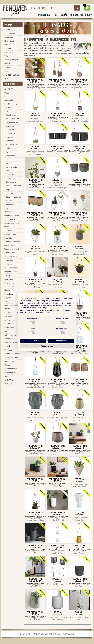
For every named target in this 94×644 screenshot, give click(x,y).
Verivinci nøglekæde (12, 354)
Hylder (8, 111)
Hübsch (7, 45)
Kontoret (8, 324)
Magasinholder (10, 234)
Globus (8, 148)
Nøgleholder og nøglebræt (12, 124)
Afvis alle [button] (33, 341)
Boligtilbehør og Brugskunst (45, 36)
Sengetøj (9, 204)
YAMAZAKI (9, 67)
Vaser (8, 152)
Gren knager (9, 279)
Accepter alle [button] (61, 341)
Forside (33, 36)
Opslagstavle (11, 178)
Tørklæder (8, 350)
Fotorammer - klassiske (10, 288)
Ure (7, 159)
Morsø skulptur (11, 167)
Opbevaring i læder (12, 216)
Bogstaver (10, 190)
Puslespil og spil (12, 156)
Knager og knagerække (9, 98)
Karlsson (8, 49)
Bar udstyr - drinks (12, 313)
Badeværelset (10, 320)
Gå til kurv (86, 15)
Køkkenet (8, 316)
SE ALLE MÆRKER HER (12, 77)
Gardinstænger (12, 193)
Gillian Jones (9, 37)
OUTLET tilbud (10, 380)
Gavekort (8, 384)
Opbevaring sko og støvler (12, 307)
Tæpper (7, 275)
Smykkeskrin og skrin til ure (13, 225)
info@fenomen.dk (68, 634)
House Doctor (10, 41)
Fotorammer (9, 283)
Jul (6, 376)
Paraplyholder (11, 115)
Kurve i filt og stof (11, 257)
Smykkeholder (10, 219)
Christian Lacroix (11, 342)
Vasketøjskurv (10, 260)
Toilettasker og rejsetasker (10, 337)
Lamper (7, 302)
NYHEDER (9, 89)
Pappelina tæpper (11, 268)
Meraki (7, 346)
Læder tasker (10, 253)
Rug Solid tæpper (11, 272)
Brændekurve (11, 182)
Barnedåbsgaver (11, 369)
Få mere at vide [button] (47, 346)
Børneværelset (10, 328)
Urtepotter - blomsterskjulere (63, 36)
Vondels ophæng (11, 358)
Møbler (7, 365)
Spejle (8, 171)
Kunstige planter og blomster (13, 199)
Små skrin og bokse (13, 186)
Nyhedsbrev (44, 15)
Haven (7, 331)
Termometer (10, 174)
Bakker (8, 163)
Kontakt (74, 15)
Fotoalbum (9, 294)
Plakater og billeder (12, 373)
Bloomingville (10, 33)
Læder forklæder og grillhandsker (12, 244)
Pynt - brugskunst (12, 119)
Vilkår (64, 15)
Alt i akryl (8, 230)
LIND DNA (9, 52)
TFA (6, 56)
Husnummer (9, 361)
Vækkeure (8, 264)
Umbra (7, 64)
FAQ (55, 15)
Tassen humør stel (12, 249)
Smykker (8, 298)
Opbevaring (9, 212)
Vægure (8, 93)
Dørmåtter (8, 238)
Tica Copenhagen (11, 60)
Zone (6, 71)
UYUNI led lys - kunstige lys (12, 132)
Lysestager (10, 137)
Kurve (7, 208)
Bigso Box (8, 30)
